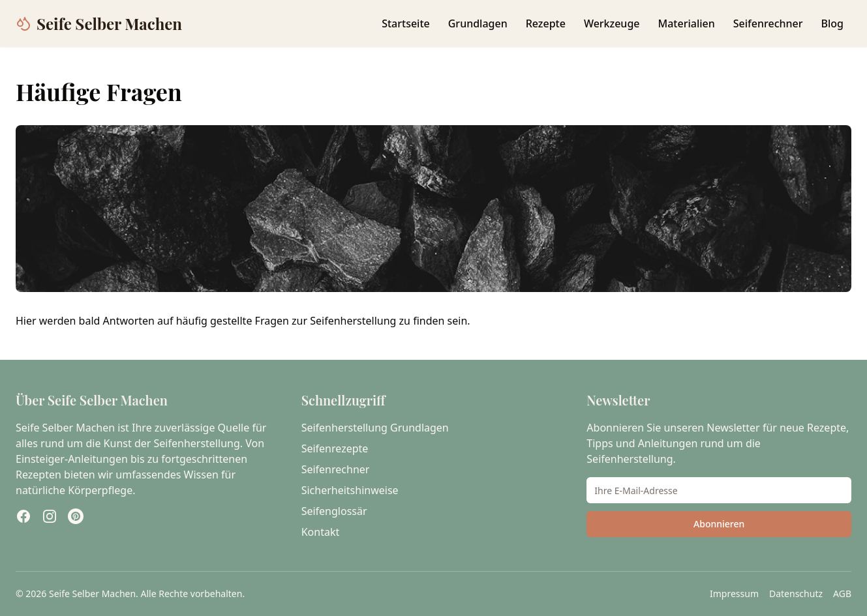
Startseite (406, 23)
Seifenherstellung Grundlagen (375, 428)
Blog (832, 23)
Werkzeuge (612, 23)
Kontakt (321, 532)
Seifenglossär (334, 511)
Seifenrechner (768, 23)
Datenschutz (796, 594)
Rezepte (546, 23)
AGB (842, 594)
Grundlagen (478, 23)
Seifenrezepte (335, 448)
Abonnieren (719, 524)
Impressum (734, 594)
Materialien (687, 23)
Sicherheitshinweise (350, 490)
